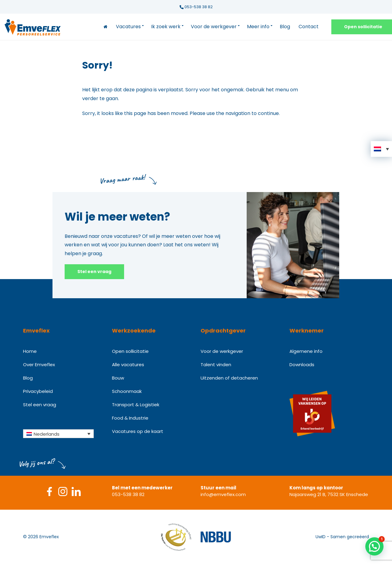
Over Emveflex (39, 365)
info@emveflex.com (223, 494)
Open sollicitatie (130, 351)
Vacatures (128, 27)
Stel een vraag (94, 272)
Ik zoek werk (166, 27)
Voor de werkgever (214, 27)
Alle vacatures (128, 365)
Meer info (258, 27)
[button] (381, 149)
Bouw (118, 378)
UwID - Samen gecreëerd (342, 537)
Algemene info (306, 351)
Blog (285, 27)
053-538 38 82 (196, 7)
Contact (309, 27)
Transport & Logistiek (136, 405)
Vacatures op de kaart (138, 431)
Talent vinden (216, 365)
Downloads (302, 365)
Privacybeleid (38, 391)
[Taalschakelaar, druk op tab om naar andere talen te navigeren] (58, 434)
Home (30, 351)
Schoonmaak (127, 391)
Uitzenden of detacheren (229, 378)
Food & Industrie (130, 418)
